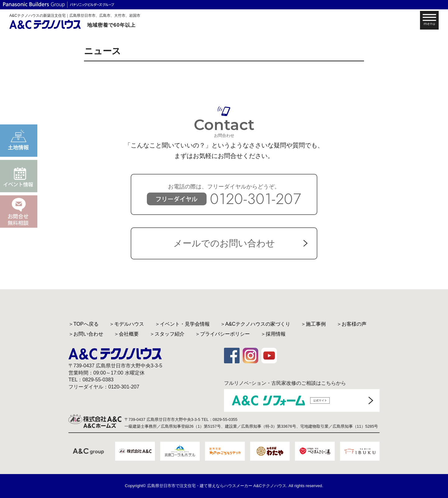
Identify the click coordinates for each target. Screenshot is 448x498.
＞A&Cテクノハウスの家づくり (255, 324)
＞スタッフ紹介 (167, 334)
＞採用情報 (273, 334)
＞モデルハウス (127, 324)
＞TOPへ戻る (84, 324)
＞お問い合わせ (86, 334)
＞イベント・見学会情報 (182, 324)
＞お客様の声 (352, 324)
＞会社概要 (126, 334)
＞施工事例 (313, 324)
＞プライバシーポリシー (222, 334)
